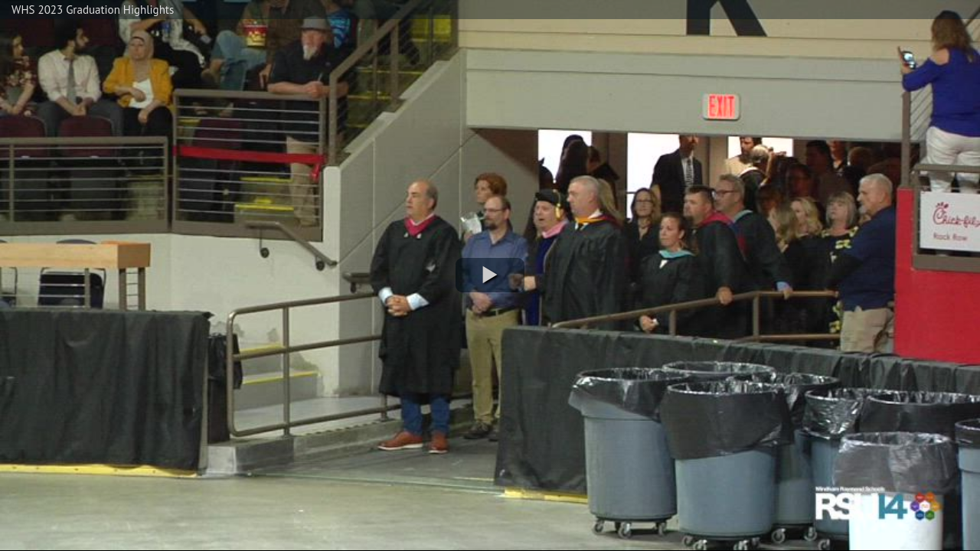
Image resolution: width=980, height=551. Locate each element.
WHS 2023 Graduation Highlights (93, 10)
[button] (490, 275)
